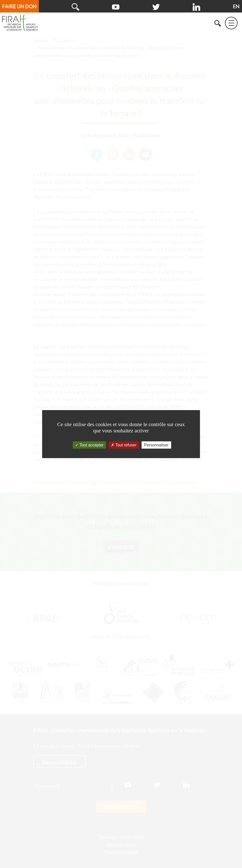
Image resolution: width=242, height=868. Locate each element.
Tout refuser (124, 445)
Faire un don (19, 6)
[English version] (236, 6)
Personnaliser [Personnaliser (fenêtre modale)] (156, 445)
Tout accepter (89, 445)
